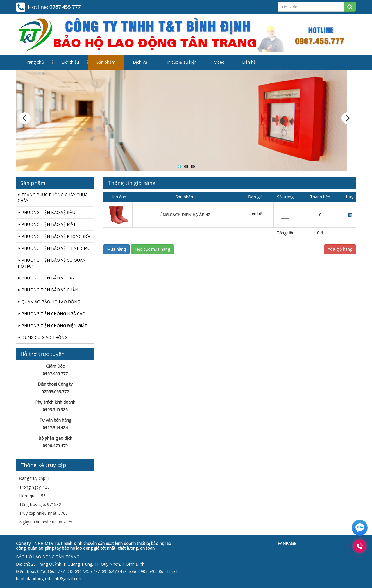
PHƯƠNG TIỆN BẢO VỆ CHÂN (50, 290)
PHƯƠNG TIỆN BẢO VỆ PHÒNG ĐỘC (57, 236)
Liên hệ (249, 62)
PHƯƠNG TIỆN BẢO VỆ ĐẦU (48, 212)
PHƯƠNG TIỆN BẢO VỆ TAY (48, 278)
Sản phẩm (106, 62)
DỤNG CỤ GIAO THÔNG (44, 337)
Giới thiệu (70, 62)
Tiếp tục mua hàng (152, 249)
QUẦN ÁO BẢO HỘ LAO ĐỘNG (51, 302)
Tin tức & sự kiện (181, 62)
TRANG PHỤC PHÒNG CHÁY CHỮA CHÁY (53, 198)
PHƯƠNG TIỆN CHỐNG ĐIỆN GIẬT (54, 326)
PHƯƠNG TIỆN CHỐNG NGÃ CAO (53, 314)
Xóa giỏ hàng (340, 249)
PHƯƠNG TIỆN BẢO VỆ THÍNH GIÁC (56, 248)
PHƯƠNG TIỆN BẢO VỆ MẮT (49, 224)
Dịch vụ (140, 62)
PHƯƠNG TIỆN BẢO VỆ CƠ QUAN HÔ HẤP (52, 263)
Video (219, 62)
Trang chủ (34, 62)
